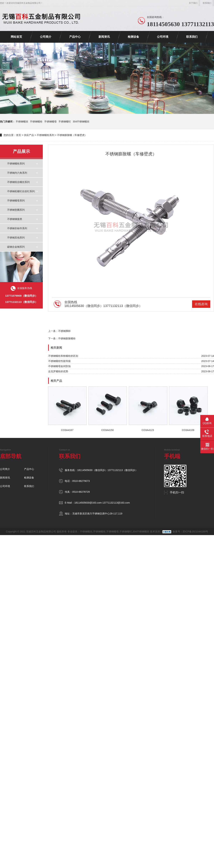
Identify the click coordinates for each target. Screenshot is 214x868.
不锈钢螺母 (50, 122)
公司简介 (46, 37)
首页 (19, 135)
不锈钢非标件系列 (17, 228)
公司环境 (163, 37)
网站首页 (16, 37)
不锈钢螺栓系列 (45, 135)
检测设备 (133, 37)
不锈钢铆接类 (15, 219)
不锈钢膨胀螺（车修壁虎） (72, 135)
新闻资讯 (104, 37)
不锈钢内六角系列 (17, 173)
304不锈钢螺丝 (81, 122)
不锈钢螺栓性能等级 (59, 361)
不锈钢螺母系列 (16, 201)
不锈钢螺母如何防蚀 (59, 366)
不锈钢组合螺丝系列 (18, 182)
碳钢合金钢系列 (16, 247)
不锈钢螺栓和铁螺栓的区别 (63, 356)
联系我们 (207, 3)
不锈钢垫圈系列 (16, 210)
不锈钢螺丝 (22, 122)
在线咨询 (201, 304)
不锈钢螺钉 (65, 122)
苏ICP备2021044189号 (195, 532)
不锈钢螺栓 (36, 122)
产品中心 (75, 37)
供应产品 (29, 135)
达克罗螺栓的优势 (58, 371)
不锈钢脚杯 (64, 331)
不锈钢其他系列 (16, 238)
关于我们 (193, 3)
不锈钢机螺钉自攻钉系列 (21, 191)
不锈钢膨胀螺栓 (67, 338)
